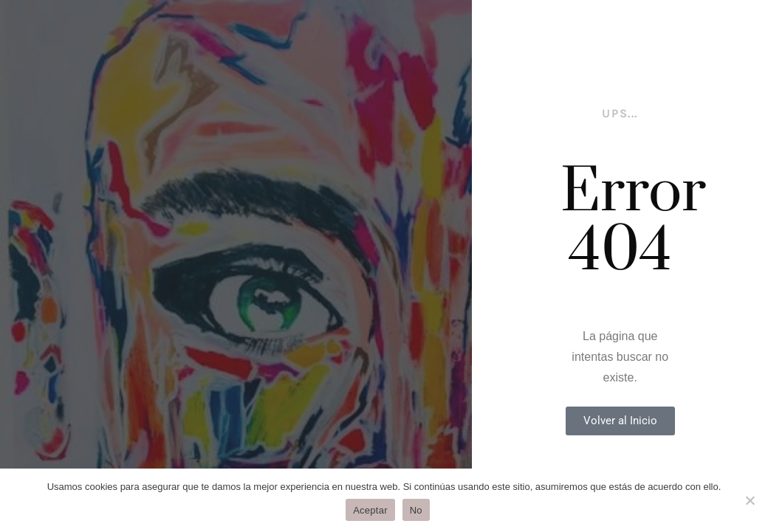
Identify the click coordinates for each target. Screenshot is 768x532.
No (416, 510)
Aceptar (370, 510)
